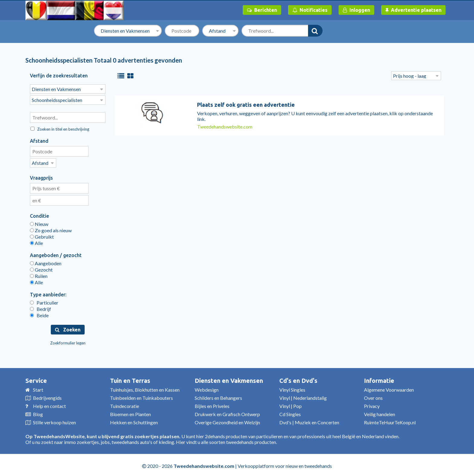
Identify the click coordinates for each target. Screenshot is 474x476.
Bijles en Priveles (212, 404)
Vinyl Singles (292, 388)
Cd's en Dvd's (298, 379)
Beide (39, 313)
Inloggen (356, 10)
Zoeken (68, 328)
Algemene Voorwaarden (389, 388)
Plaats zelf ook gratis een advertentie (246, 105)
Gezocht (41, 268)
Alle (36, 241)
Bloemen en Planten (130, 412)
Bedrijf (41, 307)
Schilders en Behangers (218, 396)
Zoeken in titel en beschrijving (60, 128)
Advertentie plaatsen (413, 10)
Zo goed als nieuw (51, 228)
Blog (38, 412)
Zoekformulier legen (68, 341)
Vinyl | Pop (291, 404)
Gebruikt (42, 235)
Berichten (262, 10)
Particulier (44, 301)
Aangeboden (46, 261)
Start (38, 388)
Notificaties (310, 10)
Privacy (372, 404)
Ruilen (39, 274)
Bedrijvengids (47, 396)
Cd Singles (290, 412)
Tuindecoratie (125, 404)
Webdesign (207, 388)
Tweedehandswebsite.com (225, 127)
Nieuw (39, 222)
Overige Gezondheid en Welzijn (227, 421)
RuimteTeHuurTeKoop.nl (390, 421)
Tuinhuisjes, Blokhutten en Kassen (145, 388)
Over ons (373, 396)
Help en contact (49, 404)
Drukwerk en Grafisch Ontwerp (227, 412)
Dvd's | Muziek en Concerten (309, 421)
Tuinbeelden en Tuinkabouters (141, 396)
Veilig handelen (380, 412)
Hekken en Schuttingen (134, 421)
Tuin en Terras (130, 379)
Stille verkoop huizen (54, 421)
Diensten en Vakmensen (229, 379)
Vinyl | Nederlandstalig (303, 396)
